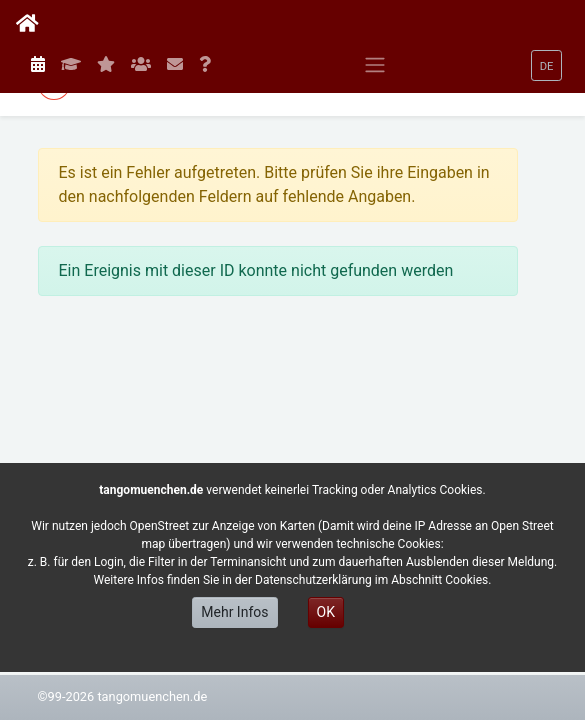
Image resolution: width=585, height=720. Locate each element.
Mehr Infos (234, 612)
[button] (547, 65)
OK (326, 612)
